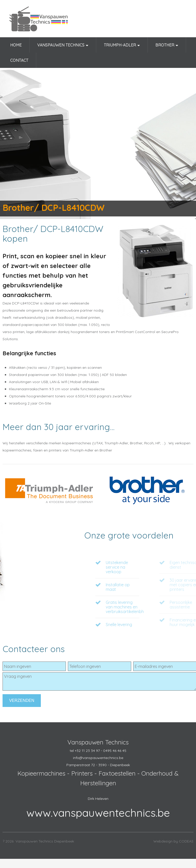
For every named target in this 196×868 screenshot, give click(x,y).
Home (16, 45)
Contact (19, 60)
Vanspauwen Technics (63, 47)
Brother (167, 47)
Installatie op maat (139, 587)
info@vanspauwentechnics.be (98, 758)
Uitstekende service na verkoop (138, 567)
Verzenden (22, 700)
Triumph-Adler (122, 47)
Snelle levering (140, 625)
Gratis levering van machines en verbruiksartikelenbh (146, 607)
